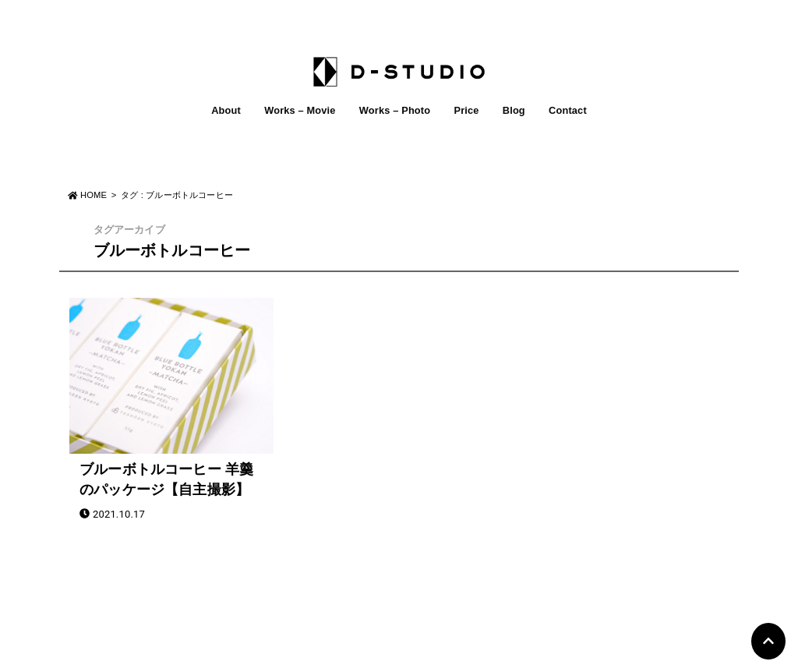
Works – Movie (300, 110)
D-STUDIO (390, 655)
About (226, 110)
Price (466, 110)
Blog (514, 110)
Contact (568, 110)
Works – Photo (395, 110)
